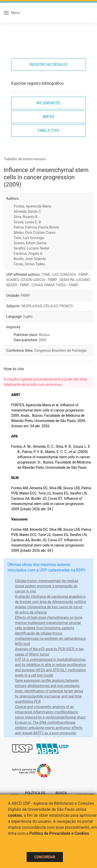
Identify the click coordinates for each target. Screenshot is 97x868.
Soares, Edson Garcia (30, 243)
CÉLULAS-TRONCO (58, 306)
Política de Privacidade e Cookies (59, 833)
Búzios (44, 335)
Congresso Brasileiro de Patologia (60, 350)
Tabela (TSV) (48, 130)
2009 (42, 340)
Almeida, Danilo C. (28, 211)
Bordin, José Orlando (30, 259)
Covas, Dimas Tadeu (29, 264)
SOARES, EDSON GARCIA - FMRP (32, 280)
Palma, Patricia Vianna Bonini (36, 227)
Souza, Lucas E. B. (28, 222)
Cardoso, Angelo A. (28, 253)
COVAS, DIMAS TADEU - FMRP (55, 285)
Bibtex (48, 117)
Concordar (45, 857)
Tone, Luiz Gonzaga (29, 238)
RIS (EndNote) (49, 103)
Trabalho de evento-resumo (25, 159)
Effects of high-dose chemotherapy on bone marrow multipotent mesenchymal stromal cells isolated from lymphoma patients (49, 623)
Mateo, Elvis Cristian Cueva (35, 232)
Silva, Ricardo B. (26, 217)
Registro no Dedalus (48, 64)
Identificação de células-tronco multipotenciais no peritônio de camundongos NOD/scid (50, 638)
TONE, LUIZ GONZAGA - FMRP (65, 274)
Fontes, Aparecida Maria (32, 206)
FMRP (25, 295)
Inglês (28, 316)
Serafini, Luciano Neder (31, 248)
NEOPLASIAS (32, 306)
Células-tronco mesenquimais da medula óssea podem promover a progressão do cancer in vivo (47, 586)
